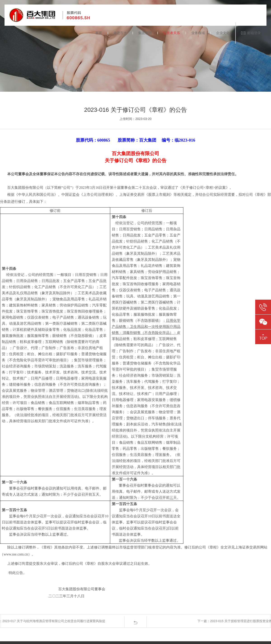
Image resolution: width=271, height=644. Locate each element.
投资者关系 (172, 33)
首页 (99, 33)
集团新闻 (145, 33)
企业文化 (223, 33)
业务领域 (198, 33)
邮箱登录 (254, 33)
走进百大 (120, 33)
